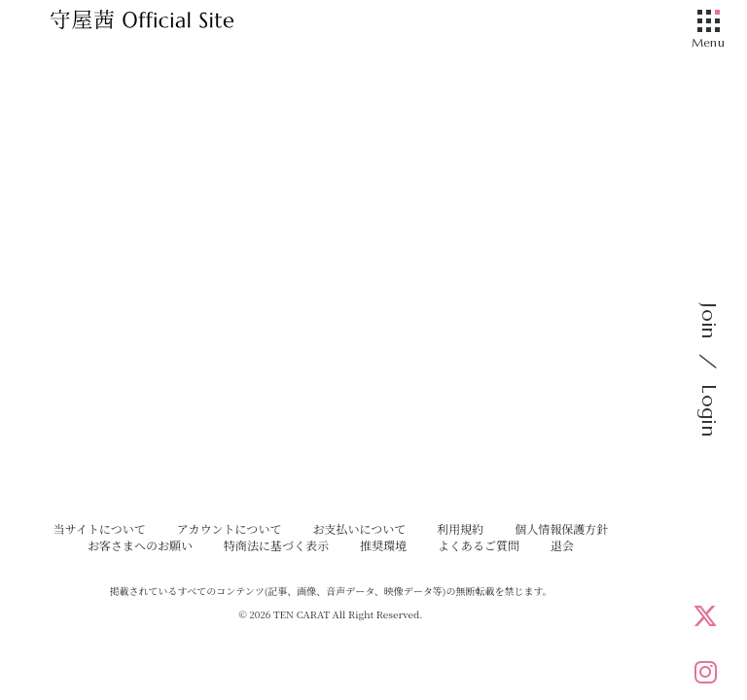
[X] (705, 615)
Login (709, 410)
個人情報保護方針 (561, 528)
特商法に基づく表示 (276, 545)
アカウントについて (230, 528)
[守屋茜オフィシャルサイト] (165, 24)
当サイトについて (100, 528)
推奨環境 (383, 545)
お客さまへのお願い (140, 545)
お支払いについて (359, 528)
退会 (562, 545)
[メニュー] (708, 22)
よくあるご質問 (479, 545)
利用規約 (460, 528)
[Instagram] (705, 672)
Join (709, 321)
